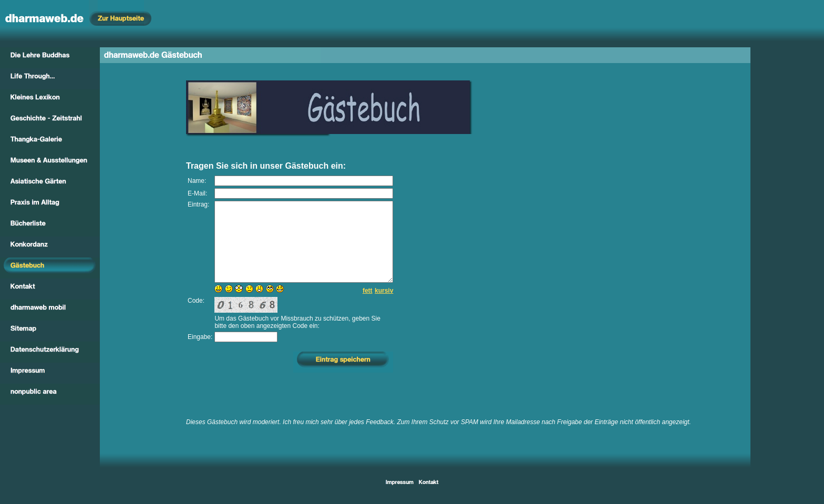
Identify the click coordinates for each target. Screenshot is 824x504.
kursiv (384, 306)
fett (368, 306)
